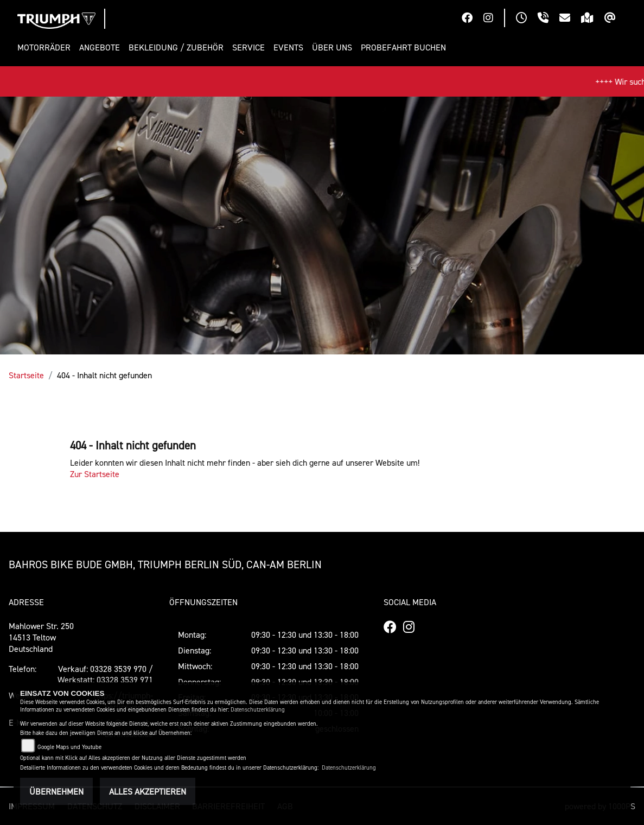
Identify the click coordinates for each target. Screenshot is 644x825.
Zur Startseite (95, 474)
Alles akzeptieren (148, 791)
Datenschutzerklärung (258, 710)
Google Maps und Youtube (69, 747)
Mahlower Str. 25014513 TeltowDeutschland (41, 637)
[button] (46, 47)
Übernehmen (56, 791)
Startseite (26, 375)
